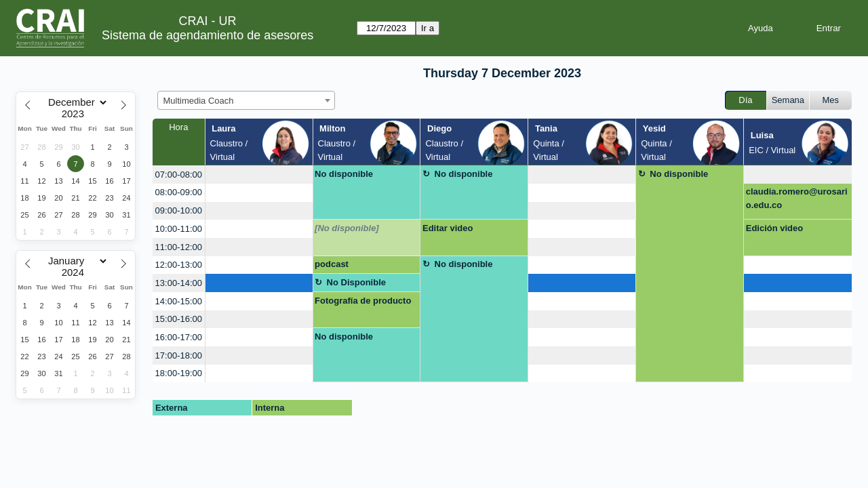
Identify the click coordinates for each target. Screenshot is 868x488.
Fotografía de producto (363, 301)
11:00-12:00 (179, 247)
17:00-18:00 (179, 355)
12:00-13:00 (179, 265)
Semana (788, 100)
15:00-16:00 (179, 319)
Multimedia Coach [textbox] (199, 101)
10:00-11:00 (179, 229)
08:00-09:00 (179, 192)
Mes (831, 100)
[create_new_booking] (259, 175)
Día (745, 100)
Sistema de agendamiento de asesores (208, 35)
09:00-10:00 (179, 210)
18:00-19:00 (179, 373)
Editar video (448, 228)
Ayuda (761, 28)
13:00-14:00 (179, 283)
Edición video (775, 228)
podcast (332, 264)
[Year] (76, 114)
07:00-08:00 (179, 175)
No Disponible (356, 282)
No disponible (344, 174)
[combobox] (246, 100)
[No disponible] (347, 228)
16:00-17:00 (179, 337)
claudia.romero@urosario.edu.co (797, 198)
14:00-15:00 (179, 301)
